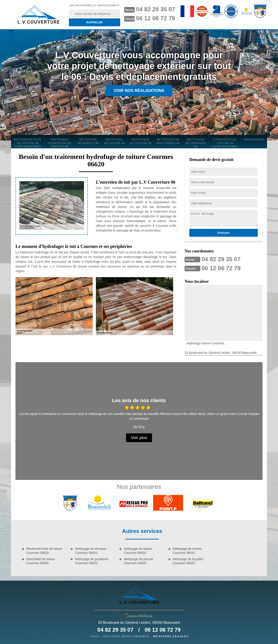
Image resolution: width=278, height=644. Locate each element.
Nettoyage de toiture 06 (141, 141)
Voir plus (139, 438)
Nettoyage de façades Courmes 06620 (188, 561)
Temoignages (254, 139)
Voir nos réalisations (139, 91)
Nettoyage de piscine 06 (114, 141)
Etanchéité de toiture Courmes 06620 (41, 561)
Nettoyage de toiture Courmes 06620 (138, 551)
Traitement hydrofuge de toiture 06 (60, 143)
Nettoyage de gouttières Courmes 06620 (92, 561)
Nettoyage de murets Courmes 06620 (187, 551)
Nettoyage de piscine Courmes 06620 (138, 561)
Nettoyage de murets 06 (88, 141)
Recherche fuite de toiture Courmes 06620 (44, 551)
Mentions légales (171, 636)
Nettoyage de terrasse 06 (196, 143)
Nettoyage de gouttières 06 (168, 141)
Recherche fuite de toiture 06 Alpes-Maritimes (28, 143)
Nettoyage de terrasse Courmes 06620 (90, 551)
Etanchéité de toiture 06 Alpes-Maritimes (225, 143)
